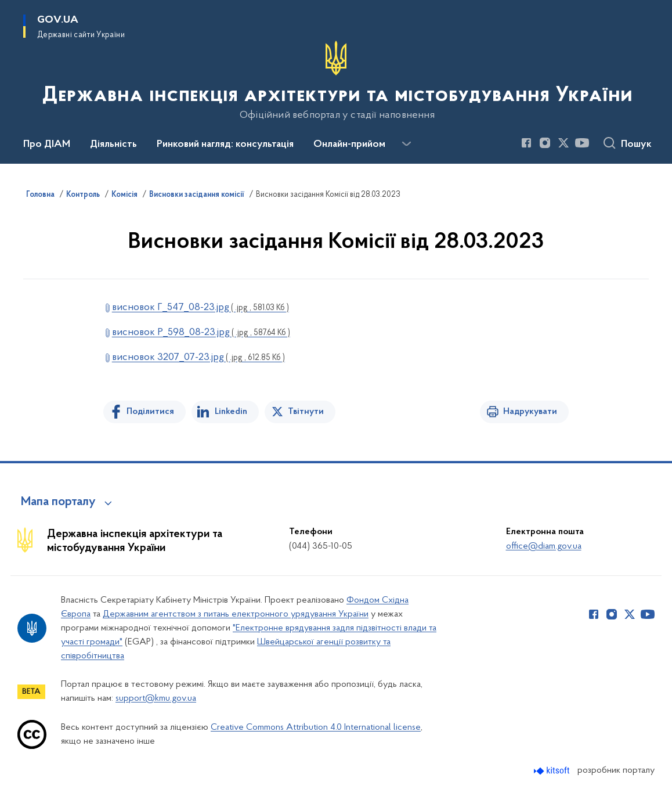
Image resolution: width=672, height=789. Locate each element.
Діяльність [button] (113, 145)
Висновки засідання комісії (197, 195)
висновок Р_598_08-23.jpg (201, 332)
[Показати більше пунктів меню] (406, 144)
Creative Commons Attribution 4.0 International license (316, 727)
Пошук (636, 145)
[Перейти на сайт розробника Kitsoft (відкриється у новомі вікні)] (553, 771)
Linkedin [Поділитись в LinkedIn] (231, 412)
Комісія (124, 195)
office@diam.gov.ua (544, 546)
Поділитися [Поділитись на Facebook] (150, 412)
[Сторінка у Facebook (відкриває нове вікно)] (526, 143)
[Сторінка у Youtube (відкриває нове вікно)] (582, 143)
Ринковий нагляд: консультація (225, 145)
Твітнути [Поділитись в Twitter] (306, 412)
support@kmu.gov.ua (156, 698)
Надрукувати (530, 412)
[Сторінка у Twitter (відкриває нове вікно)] (563, 143)
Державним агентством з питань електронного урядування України (236, 614)
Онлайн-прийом (349, 145)
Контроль (83, 195)
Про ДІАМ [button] (47, 145)
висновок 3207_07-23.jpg (198, 357)
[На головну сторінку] (336, 81)
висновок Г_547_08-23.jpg (200, 307)
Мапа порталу (58, 502)
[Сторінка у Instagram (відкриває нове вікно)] (545, 143)
